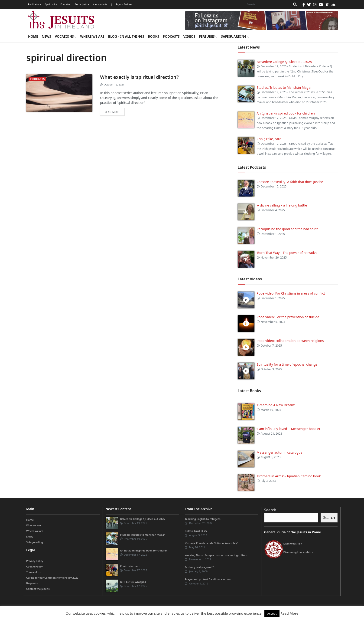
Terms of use (34, 572)
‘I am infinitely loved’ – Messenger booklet (289, 429)
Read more (112, 112)
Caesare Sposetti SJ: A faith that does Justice (290, 182)
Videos (189, 36)
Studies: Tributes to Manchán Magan (285, 87)
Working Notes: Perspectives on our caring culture (216, 555)
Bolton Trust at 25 (196, 531)
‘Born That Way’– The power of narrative (287, 253)
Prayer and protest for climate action (208, 579)
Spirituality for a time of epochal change (287, 364)
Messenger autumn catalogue (280, 452)
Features (208, 36)
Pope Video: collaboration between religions (290, 341)
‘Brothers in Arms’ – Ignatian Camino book (289, 476)
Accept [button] (272, 613)
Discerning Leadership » (298, 552)
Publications (35, 4)
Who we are (34, 525)
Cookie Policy (34, 566)
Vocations (66, 36)
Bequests (32, 583)
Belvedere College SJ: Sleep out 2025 (284, 62)
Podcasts (171, 36)
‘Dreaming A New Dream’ (276, 405)
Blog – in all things (126, 36)
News (46, 36)
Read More (289, 613)
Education (66, 4)
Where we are (92, 36)
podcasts (37, 79)
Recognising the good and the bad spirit (287, 229)
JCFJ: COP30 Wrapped (133, 582)
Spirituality (51, 4)
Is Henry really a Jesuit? (199, 567)
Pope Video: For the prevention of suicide (288, 317)
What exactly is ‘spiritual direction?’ (140, 77)
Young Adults (100, 4)
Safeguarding (235, 36)
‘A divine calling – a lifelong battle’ (282, 205)
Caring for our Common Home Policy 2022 (52, 578)
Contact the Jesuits (38, 589)
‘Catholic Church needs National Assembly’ (211, 543)
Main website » (293, 543)
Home (33, 36)
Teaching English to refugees (203, 519)
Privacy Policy (35, 561)
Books (153, 36)
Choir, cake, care (269, 139)
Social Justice (82, 4)
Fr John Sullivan (124, 4)
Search (270, 510)
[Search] (268, 4)
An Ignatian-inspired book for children (286, 113)
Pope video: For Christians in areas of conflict (291, 293)
